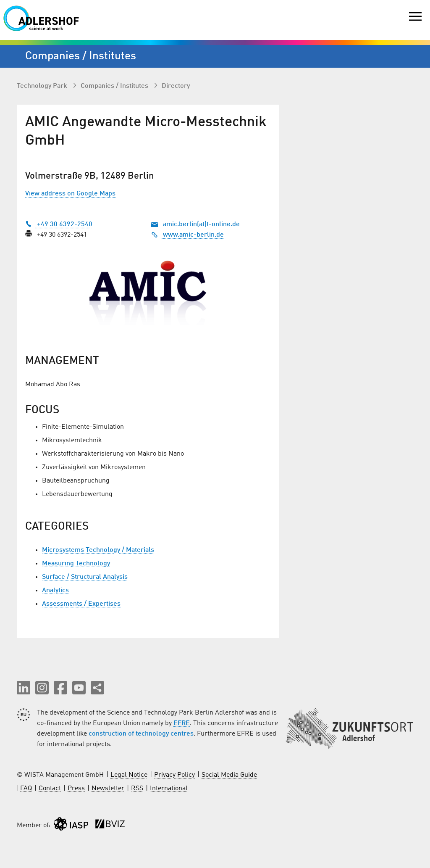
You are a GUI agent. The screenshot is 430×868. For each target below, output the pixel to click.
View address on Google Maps (70, 194)
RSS (137, 789)
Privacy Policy (174, 775)
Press (76, 789)
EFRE (182, 723)
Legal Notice (129, 775)
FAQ (26, 789)
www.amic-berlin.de (187, 235)
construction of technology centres (141, 734)
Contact (50, 789)
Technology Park (43, 86)
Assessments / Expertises (81, 604)
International (169, 789)
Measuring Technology (76, 564)
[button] (24, 688)
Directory (176, 86)
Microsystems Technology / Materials (98, 550)
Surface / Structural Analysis (85, 577)
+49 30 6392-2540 (59, 224)
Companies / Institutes (115, 86)
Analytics (55, 591)
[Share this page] (97, 688)
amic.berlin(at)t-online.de (201, 224)
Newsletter (108, 789)
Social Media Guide (229, 775)
